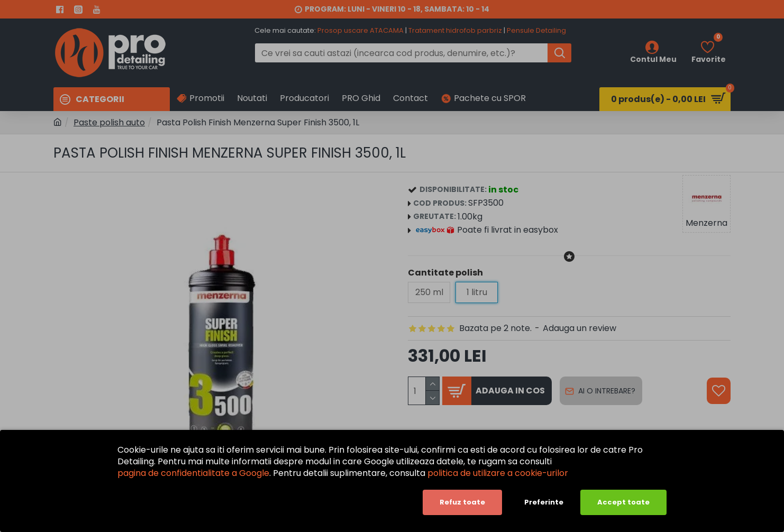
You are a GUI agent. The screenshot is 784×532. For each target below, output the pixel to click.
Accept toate (623, 502)
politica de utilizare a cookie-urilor (498, 473)
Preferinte (544, 502)
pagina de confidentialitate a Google (193, 473)
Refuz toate (462, 502)
